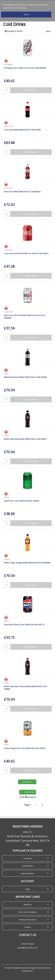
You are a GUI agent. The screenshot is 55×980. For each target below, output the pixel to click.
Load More (27, 782)
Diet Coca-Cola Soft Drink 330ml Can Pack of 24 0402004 (24, 317)
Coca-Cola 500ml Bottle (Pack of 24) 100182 (22, 130)
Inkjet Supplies (27, 873)
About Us (27, 904)
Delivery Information (27, 920)
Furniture (27, 858)
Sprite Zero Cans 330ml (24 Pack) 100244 (21, 501)
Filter (48, 31)
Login (28, 889)
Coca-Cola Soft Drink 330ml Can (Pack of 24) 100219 (26, 253)
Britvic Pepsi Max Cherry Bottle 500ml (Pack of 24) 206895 (25, 688)
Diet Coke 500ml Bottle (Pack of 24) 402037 (22, 192)
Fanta (6, 745)
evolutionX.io (27, 971)
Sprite (7, 497)
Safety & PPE (28, 866)
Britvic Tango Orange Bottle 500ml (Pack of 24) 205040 (27, 563)
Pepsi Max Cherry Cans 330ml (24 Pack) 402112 (24, 624)
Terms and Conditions (28, 912)
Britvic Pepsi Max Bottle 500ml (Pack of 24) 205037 (25, 439)
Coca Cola (8, 126)
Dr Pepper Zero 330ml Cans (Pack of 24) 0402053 (25, 68)
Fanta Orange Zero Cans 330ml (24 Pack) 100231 (25, 748)
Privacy (27, 927)
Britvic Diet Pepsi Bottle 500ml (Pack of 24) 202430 (25, 377)
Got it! (26, 14)
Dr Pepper (9, 64)
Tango (7, 559)
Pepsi (6, 374)
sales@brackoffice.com (27, 948)
